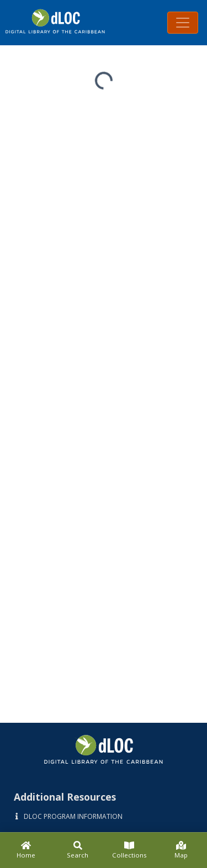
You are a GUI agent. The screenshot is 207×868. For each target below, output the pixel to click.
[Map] (181, 850)
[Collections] (130, 850)
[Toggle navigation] (183, 23)
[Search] (78, 850)
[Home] (26, 850)
